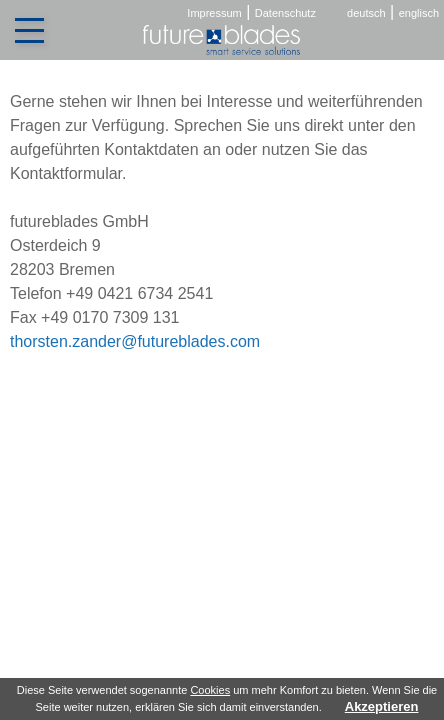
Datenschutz (285, 13)
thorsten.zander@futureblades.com (135, 341)
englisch (419, 13)
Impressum (214, 13)
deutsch (366, 13)
